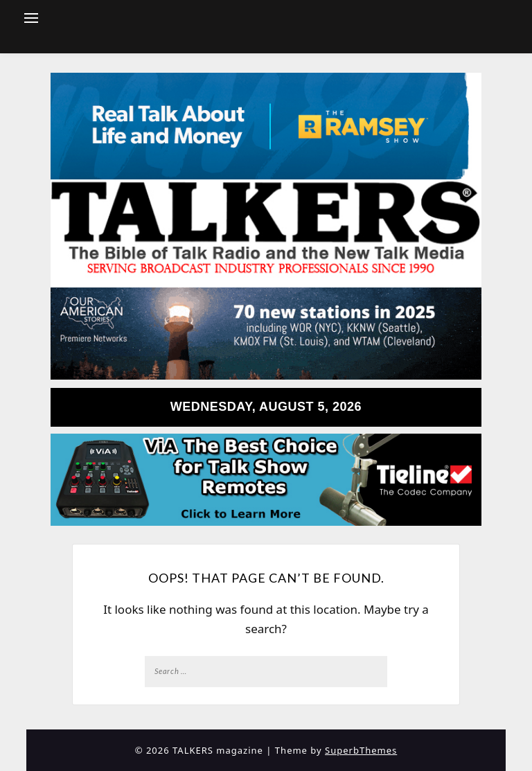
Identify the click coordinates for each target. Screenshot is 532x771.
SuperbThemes (361, 750)
